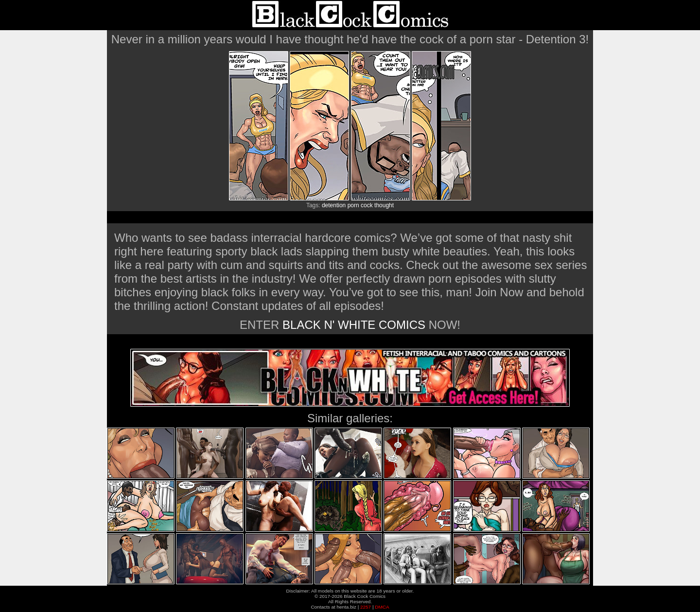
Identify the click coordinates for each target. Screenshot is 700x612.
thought (384, 205)
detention (334, 205)
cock (367, 205)
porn (353, 205)
